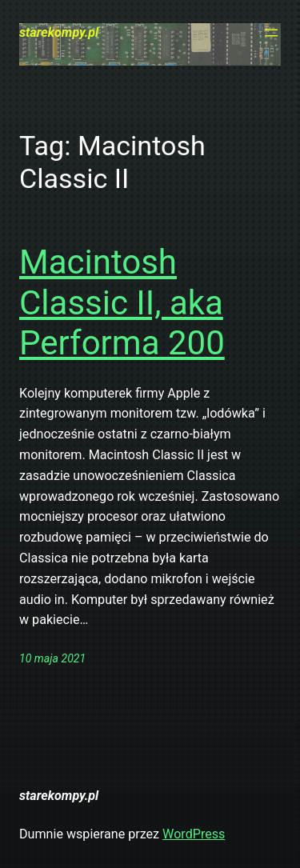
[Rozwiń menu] (271, 33)
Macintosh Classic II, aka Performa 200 (122, 302)
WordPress (194, 834)
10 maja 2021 (52, 658)
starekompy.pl (59, 32)
